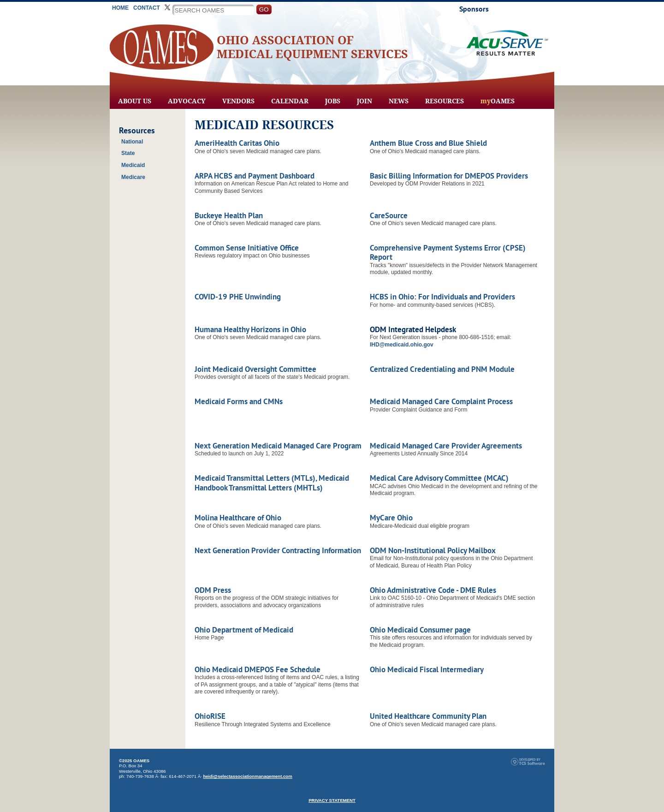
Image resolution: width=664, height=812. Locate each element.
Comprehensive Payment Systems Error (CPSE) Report (448, 252)
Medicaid (133, 165)
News (399, 101)
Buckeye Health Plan (229, 215)
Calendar (290, 101)
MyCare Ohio (391, 518)
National (132, 142)
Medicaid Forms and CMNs (239, 401)
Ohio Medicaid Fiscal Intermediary (427, 669)
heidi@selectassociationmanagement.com (247, 776)
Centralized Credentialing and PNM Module (442, 369)
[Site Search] (213, 10)
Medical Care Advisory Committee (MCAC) (439, 478)
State (128, 153)
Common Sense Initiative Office (247, 248)
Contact (147, 8)
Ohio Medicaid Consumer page (420, 630)
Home (120, 8)
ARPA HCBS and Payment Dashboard (255, 176)
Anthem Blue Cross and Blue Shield (428, 143)
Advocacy (187, 101)
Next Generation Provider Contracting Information (278, 550)
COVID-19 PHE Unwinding (238, 297)
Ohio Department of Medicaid (244, 630)
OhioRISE (210, 716)
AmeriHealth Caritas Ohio (237, 143)
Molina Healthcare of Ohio (238, 518)
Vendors (238, 101)
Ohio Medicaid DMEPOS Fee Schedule (258, 669)
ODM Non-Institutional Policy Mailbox (433, 550)
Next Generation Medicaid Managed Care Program (278, 446)
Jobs (333, 101)
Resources (445, 101)
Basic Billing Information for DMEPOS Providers (449, 176)
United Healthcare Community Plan (428, 716)
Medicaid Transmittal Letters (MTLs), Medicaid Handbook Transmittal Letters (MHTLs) (272, 483)
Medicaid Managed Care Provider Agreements (446, 446)
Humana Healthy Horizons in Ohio (250, 329)
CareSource (389, 215)
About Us (135, 101)
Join (365, 101)
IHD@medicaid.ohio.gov (402, 345)
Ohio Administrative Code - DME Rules (433, 590)
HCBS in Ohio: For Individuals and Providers (442, 297)
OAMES (498, 101)
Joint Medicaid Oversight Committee (255, 369)
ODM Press (213, 590)
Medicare (133, 177)
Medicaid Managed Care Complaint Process (441, 401)
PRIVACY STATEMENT (332, 800)
